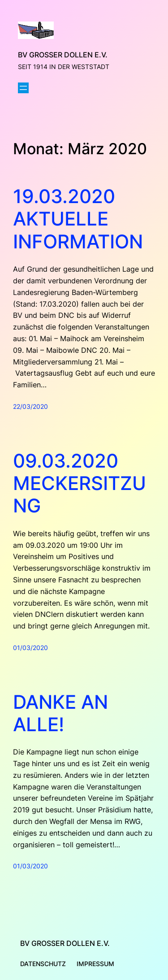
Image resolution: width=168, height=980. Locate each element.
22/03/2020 (30, 406)
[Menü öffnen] (23, 88)
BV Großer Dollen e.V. (63, 55)
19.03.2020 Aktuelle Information (78, 219)
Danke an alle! (60, 713)
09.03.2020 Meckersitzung (80, 483)
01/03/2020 (30, 648)
